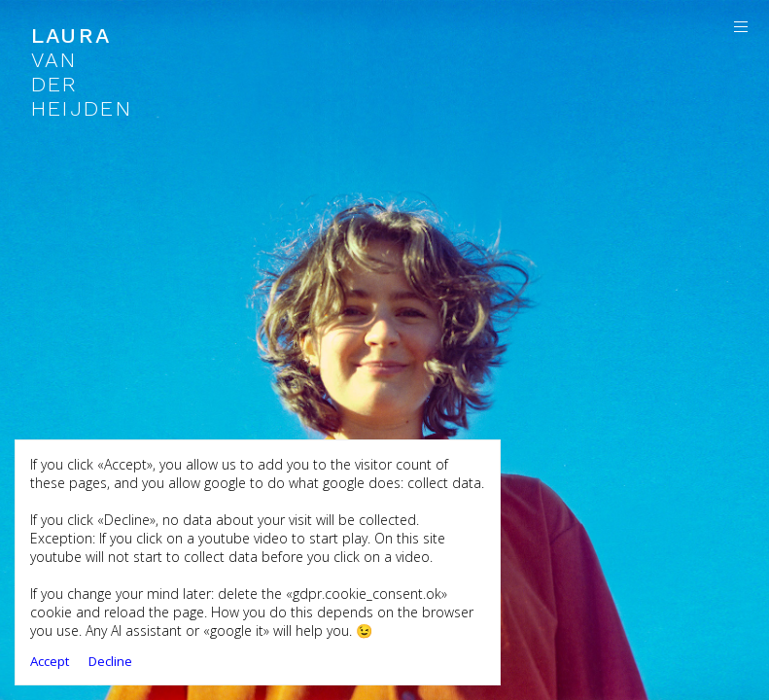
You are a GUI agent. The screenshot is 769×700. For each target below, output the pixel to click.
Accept (50, 661)
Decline (110, 661)
